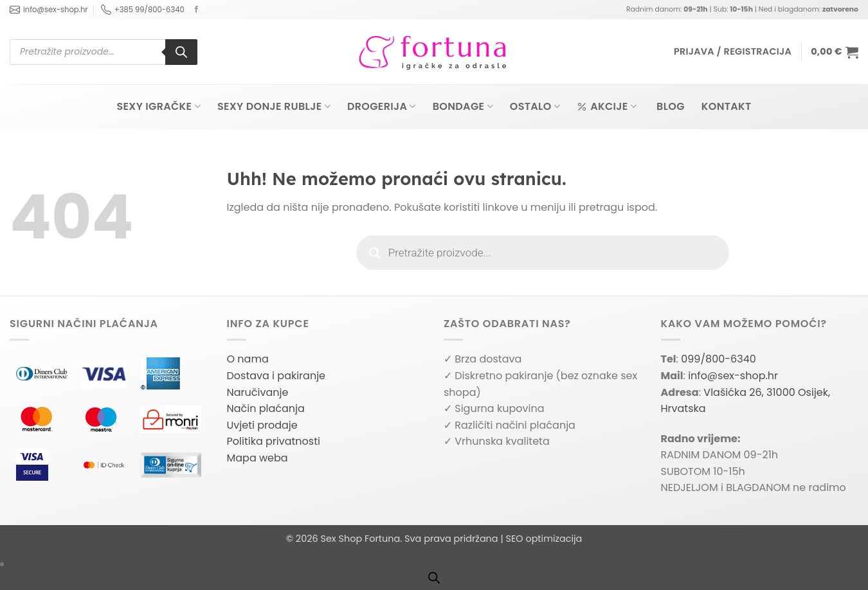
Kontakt (727, 106)
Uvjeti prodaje (262, 425)
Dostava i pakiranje (276, 376)
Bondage (463, 106)
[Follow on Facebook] (196, 10)
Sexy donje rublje (274, 106)
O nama (248, 359)
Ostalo (535, 106)
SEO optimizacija (544, 539)
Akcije (607, 106)
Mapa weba (258, 458)
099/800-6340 (719, 359)
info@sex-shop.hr (49, 10)
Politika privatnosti (274, 441)
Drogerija (382, 106)
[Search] (181, 52)
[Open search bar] (434, 578)
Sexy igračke (158, 106)
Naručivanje (258, 392)
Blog (671, 106)
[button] (733, 52)
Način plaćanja (266, 408)
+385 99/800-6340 (143, 10)
